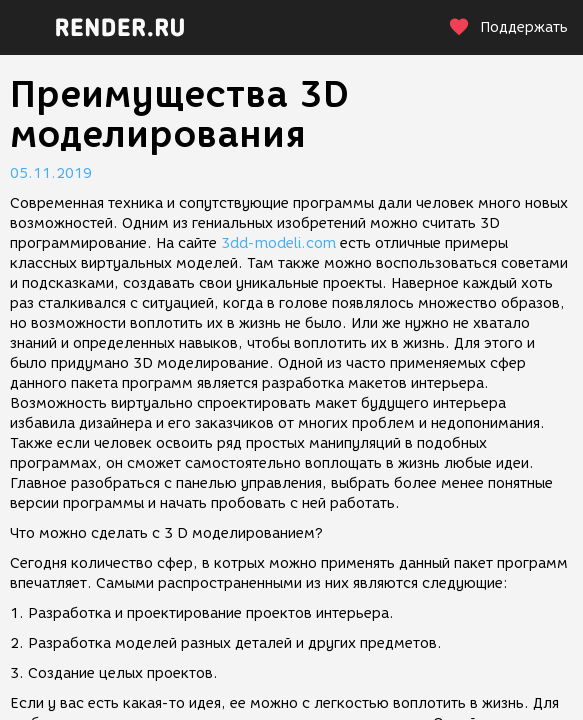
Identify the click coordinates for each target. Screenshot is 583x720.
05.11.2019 (51, 173)
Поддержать (508, 27)
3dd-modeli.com (278, 243)
